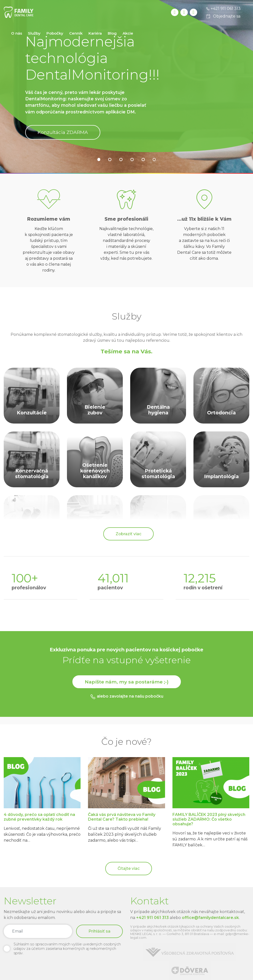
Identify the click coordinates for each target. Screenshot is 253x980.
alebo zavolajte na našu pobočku (127, 697)
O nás (17, 33)
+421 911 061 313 (152, 918)
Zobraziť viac (128, 534)
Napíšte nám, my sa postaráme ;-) (127, 682)
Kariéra (95, 33)
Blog (112, 33)
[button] (99, 160)
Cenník (76, 33)
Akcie (128, 33)
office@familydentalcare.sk (210, 918)
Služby (34, 33)
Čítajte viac (129, 868)
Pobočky (55, 33)
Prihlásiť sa (99, 931)
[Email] (38, 931)
